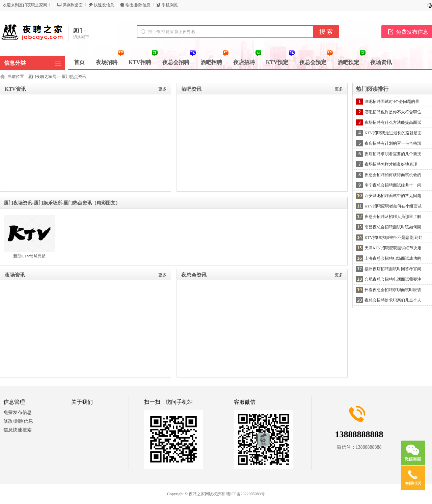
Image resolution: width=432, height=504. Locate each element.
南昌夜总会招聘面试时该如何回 (393, 227)
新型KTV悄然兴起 (30, 256)
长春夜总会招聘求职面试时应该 (393, 290)
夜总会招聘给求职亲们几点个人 (393, 300)
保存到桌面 (73, 5)
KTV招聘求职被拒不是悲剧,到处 (394, 237)
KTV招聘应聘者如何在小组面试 (393, 206)
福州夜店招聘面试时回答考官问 (393, 269)
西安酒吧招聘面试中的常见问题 (393, 196)
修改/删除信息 (138, 5)
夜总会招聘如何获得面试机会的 (393, 175)
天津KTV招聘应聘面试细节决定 (393, 248)
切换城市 (81, 37)
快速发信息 (104, 5)
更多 (162, 89)
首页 (79, 62)
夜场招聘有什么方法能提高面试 (393, 122)
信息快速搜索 (18, 430)
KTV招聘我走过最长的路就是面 (393, 133)
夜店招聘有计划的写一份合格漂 (393, 143)
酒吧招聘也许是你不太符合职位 (393, 112)
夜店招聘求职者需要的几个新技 (393, 154)
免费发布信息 (18, 412)
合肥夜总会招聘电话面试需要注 (393, 279)
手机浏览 (170, 5)
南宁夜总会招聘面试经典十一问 (393, 185)
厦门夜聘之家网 (42, 77)
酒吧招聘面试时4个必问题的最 (392, 102)
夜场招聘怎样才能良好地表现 (391, 164)
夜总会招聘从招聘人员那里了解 (393, 217)
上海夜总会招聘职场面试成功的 (393, 258)
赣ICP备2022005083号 (246, 494)
